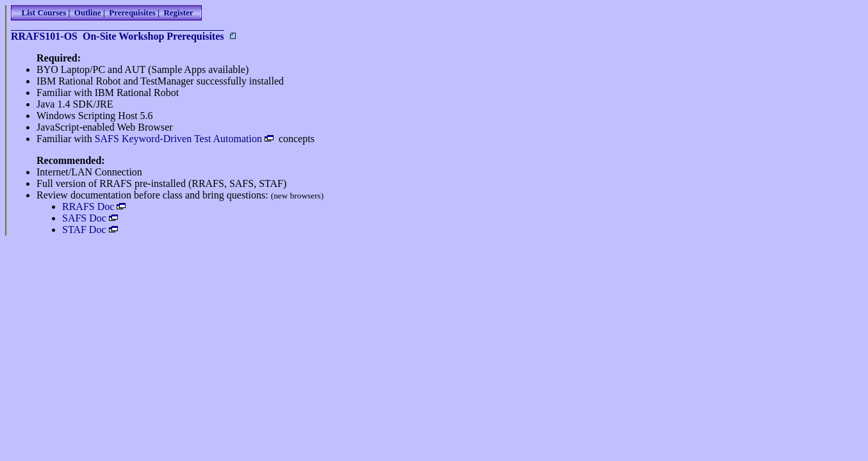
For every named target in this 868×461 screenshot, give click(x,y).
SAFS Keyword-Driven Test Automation (178, 139)
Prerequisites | (132, 12)
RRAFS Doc (88, 206)
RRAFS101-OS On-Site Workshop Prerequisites (117, 36)
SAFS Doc (84, 218)
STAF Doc (84, 230)
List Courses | (44, 12)
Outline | (87, 12)
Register (177, 12)
